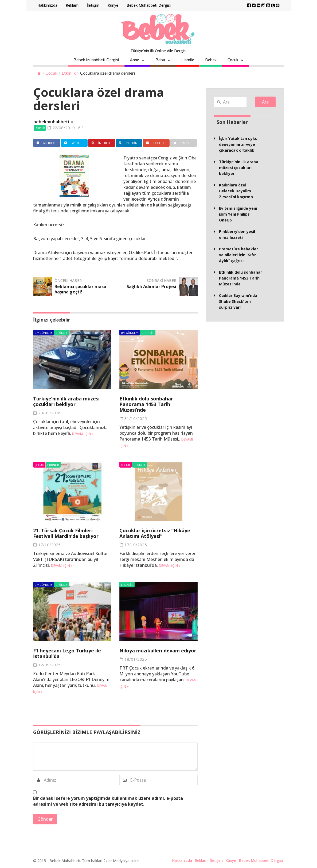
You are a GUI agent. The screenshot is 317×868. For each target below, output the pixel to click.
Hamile (188, 60)
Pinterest (100, 143)
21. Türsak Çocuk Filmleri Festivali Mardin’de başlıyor (66, 533)
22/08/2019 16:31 (67, 128)
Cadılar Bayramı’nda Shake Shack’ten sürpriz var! (238, 301)
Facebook (45, 143)
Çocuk (233, 60)
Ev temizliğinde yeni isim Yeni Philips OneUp (238, 214)
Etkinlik (69, 73)
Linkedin (128, 143)
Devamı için (83, 434)
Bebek (211, 60)
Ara (265, 102)
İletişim (93, 5)
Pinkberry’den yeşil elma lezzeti (237, 234)
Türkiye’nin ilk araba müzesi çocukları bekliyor (66, 401)
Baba (160, 60)
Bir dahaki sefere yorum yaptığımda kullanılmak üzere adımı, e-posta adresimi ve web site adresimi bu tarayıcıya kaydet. (108, 801)
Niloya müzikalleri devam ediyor (158, 651)
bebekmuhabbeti (51, 122)
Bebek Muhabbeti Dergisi (149, 5)
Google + (155, 143)
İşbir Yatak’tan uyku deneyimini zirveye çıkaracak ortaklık (238, 144)
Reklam (72, 5)
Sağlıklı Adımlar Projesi (151, 286)
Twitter (72, 143)
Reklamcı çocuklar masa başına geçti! (80, 289)
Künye (113, 5)
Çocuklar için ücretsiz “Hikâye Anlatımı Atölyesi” (155, 533)
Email (181, 143)
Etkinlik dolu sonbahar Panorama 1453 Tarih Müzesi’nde (146, 404)
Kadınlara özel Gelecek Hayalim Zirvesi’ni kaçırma (236, 191)
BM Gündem (43, 333)
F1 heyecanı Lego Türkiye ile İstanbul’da (67, 653)
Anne (134, 60)
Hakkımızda (47, 5)
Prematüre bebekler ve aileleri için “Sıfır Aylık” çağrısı (238, 255)
